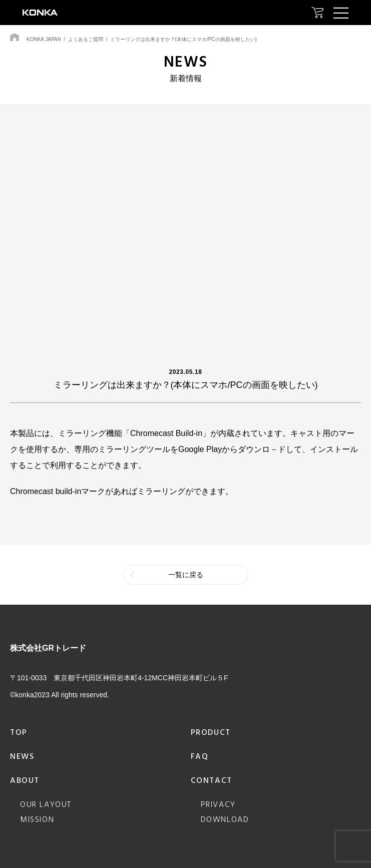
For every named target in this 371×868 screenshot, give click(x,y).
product (211, 733)
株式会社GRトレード (48, 648)
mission (37, 820)
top (19, 733)
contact (212, 781)
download (225, 820)
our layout (46, 805)
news (22, 757)
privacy (218, 805)
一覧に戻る (186, 575)
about (25, 781)
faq (200, 757)
